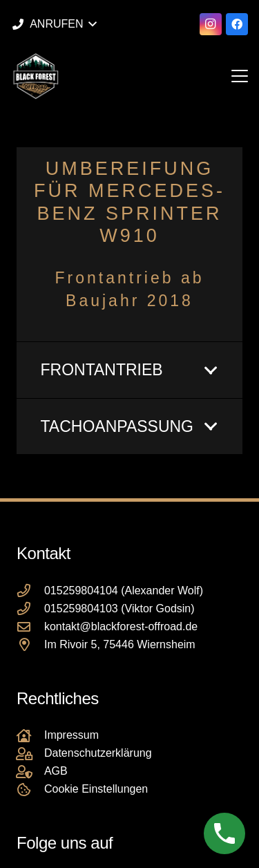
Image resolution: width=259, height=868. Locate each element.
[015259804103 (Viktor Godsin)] (30, 608)
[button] (54, 24)
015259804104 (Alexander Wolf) (124, 591)
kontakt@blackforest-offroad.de (121, 626)
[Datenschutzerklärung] (30, 754)
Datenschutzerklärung (98, 753)
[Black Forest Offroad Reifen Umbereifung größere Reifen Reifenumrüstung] (36, 76)
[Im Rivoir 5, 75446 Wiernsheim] (30, 644)
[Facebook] (237, 24)
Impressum (71, 735)
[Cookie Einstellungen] (30, 790)
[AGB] (30, 772)
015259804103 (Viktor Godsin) (119, 608)
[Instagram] (211, 24)
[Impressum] (30, 736)
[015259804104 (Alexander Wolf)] (30, 591)
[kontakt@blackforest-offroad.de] (30, 626)
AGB (56, 771)
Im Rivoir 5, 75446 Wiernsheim (120, 644)
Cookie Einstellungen (96, 789)
